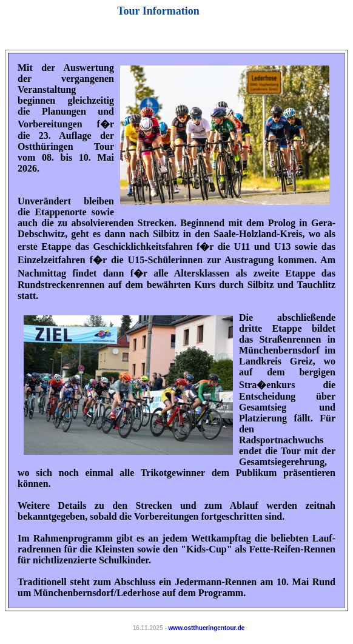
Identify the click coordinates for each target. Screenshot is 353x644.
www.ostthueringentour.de (207, 628)
